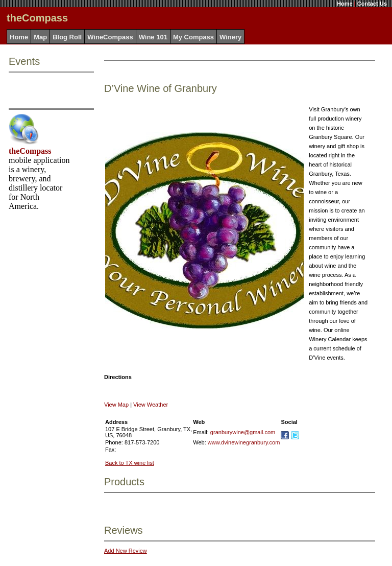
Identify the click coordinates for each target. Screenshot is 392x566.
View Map (116, 405)
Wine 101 (153, 37)
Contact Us (372, 4)
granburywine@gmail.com (243, 432)
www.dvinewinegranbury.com (244, 442)
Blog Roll (67, 37)
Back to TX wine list (130, 463)
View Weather (151, 405)
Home (345, 4)
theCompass (30, 151)
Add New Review (126, 551)
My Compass (193, 37)
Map (40, 37)
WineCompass (110, 37)
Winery (230, 37)
